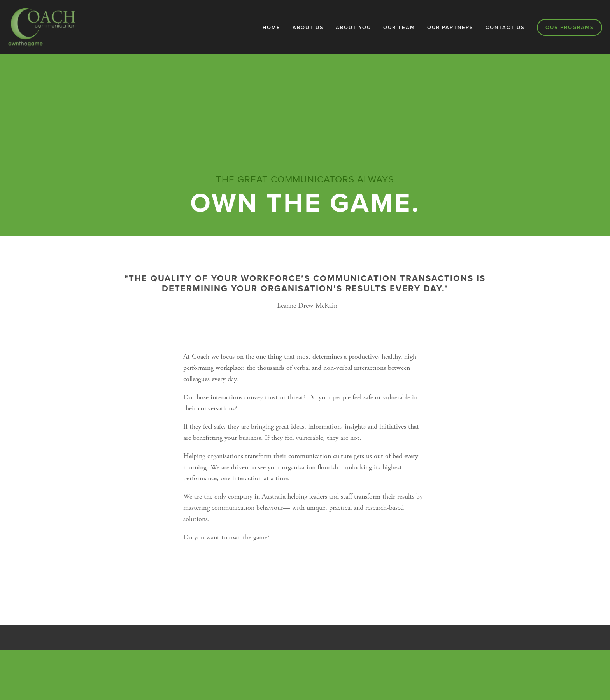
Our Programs (570, 27)
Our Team (399, 27)
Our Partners (450, 27)
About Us (308, 27)
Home (272, 27)
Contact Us (505, 27)
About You (353, 27)
